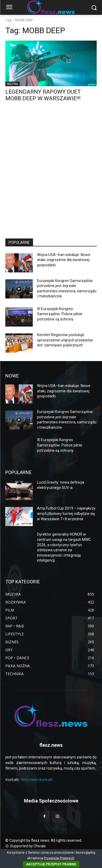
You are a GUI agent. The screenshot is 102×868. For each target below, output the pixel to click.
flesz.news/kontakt (37, 780)
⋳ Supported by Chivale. (26, 846)
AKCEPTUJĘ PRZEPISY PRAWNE (51, 864)
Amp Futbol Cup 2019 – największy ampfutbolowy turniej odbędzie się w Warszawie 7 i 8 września (66, 513)
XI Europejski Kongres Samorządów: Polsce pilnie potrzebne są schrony (60, 314)
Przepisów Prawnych (59, 858)
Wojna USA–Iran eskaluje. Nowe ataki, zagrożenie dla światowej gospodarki (64, 260)
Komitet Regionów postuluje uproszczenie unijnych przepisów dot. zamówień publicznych (65, 340)
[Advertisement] (51, 175)
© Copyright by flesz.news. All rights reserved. (44, 840)
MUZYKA (13, 84)
